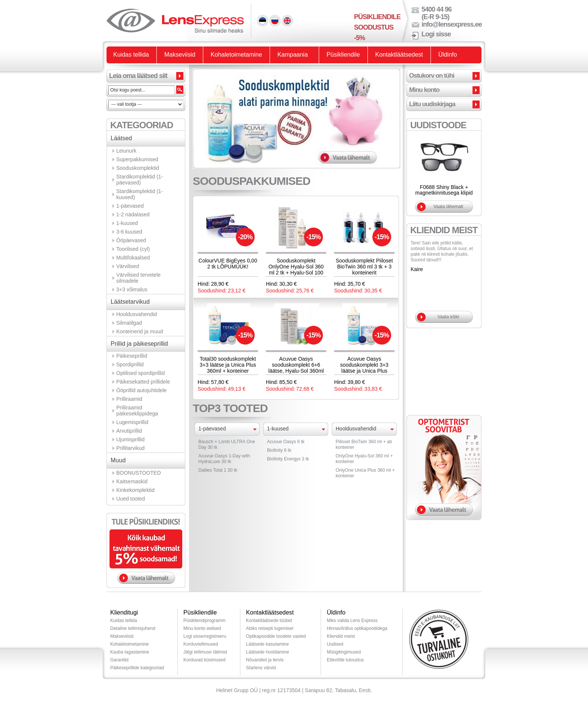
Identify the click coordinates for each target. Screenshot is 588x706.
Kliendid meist (341, 636)
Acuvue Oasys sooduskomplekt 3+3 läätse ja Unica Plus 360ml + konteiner (364, 368)
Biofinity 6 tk (279, 450)
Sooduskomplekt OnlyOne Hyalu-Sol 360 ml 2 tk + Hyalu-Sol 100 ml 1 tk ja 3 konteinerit (296, 270)
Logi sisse (436, 34)
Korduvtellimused (201, 644)
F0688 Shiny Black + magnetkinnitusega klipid (444, 190)
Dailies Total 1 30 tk (218, 470)
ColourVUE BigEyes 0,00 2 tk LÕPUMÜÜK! (228, 264)
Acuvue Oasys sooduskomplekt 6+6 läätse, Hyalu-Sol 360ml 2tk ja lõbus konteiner (296, 368)
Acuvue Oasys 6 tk (286, 442)
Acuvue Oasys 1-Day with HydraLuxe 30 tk (224, 459)
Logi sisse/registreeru (205, 636)
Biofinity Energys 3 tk (288, 459)
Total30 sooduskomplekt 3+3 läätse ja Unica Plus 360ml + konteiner (228, 365)
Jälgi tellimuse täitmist (205, 652)
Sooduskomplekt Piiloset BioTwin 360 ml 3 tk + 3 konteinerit (364, 267)
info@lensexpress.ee (452, 24)
